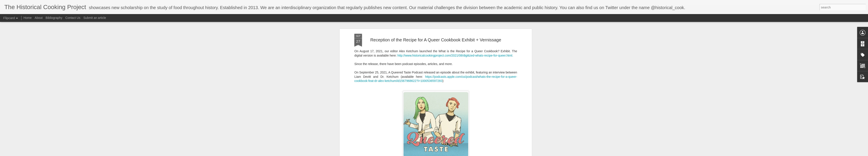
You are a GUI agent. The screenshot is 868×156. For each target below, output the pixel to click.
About (39, 18)
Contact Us (73, 18)
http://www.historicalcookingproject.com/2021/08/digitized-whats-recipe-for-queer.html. (455, 55)
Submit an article (95, 18)
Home (27, 18)
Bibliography (54, 18)
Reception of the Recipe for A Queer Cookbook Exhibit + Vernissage (436, 39)
